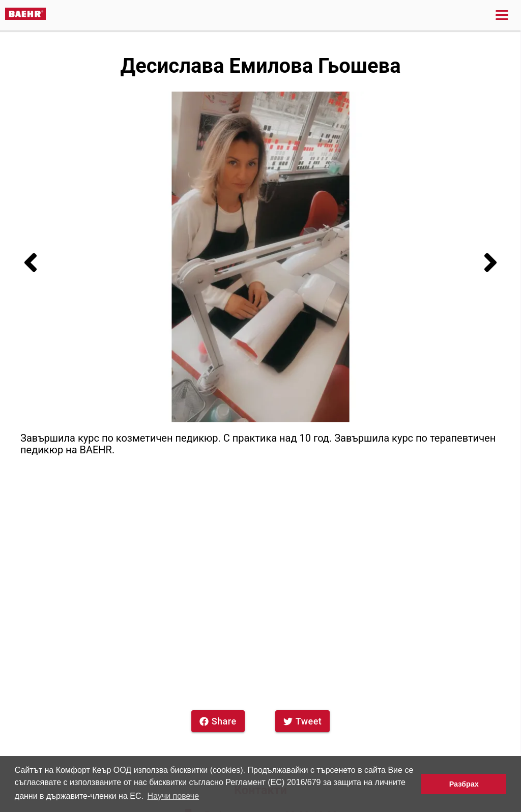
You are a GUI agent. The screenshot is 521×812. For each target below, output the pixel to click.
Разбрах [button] (464, 784)
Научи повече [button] (173, 796)
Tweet (303, 721)
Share (218, 721)
